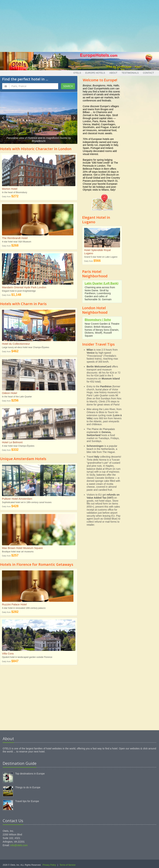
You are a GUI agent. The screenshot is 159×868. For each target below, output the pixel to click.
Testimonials (130, 73)
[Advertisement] (80, 25)
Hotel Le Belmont (12, 442)
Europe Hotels (95, 73)
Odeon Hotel (9, 393)
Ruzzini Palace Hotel (14, 604)
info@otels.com (19, 845)
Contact (148, 73)
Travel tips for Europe (27, 801)
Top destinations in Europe (30, 774)
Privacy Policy (49, 865)
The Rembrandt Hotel (15, 238)
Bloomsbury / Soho (98, 320)
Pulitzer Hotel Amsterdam (17, 499)
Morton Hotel (10, 189)
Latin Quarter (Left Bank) (101, 283)
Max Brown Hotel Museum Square (22, 548)
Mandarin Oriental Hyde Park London (24, 287)
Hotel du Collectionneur (16, 344)
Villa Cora (8, 653)
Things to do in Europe (28, 787)
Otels (77, 73)
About (113, 73)
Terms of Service (67, 865)
